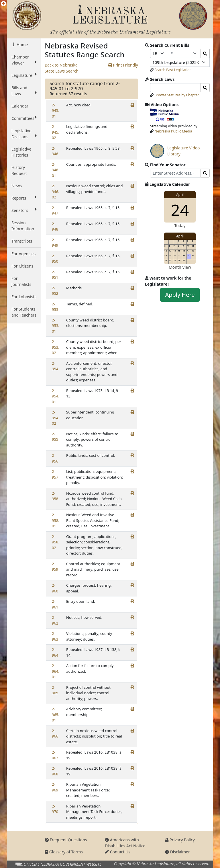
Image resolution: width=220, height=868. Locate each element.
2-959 (55, 567)
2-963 (55, 636)
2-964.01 (56, 671)
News (17, 186)
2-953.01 (56, 326)
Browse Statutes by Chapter (177, 95)
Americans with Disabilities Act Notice (125, 843)
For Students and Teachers (24, 312)
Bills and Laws (24, 91)
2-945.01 (56, 111)
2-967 (55, 755)
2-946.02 (56, 191)
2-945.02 (56, 132)
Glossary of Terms (64, 852)
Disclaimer (177, 852)
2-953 (55, 307)
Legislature (24, 75)
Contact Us (118, 852)
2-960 (55, 588)
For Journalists (21, 281)
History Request (19, 170)
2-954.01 (56, 396)
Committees (24, 118)
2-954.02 (56, 418)
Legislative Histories (21, 152)
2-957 (55, 474)
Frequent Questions (66, 840)
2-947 (55, 210)
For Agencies (23, 254)
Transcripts (22, 241)
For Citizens (22, 266)
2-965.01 (56, 714)
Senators (24, 210)
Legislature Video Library (175, 151)
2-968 (55, 771)
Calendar (20, 106)
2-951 (55, 275)
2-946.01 (56, 170)
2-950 (55, 259)
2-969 (55, 787)
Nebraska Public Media (173, 131)
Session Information (23, 226)
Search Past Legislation (173, 70)
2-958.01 (56, 520)
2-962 (55, 620)
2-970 (55, 809)
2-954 (55, 366)
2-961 (55, 604)
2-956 (55, 458)
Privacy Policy (180, 840)
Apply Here (180, 295)
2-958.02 (56, 542)
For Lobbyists (24, 297)
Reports (24, 198)
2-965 (55, 690)
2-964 (55, 652)
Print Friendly (123, 65)
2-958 (55, 496)
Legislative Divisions (24, 134)
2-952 (55, 291)
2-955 (55, 437)
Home (22, 45)
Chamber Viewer (24, 60)
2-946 (55, 151)
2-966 (55, 734)
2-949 (55, 243)
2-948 (55, 227)
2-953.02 (56, 347)
